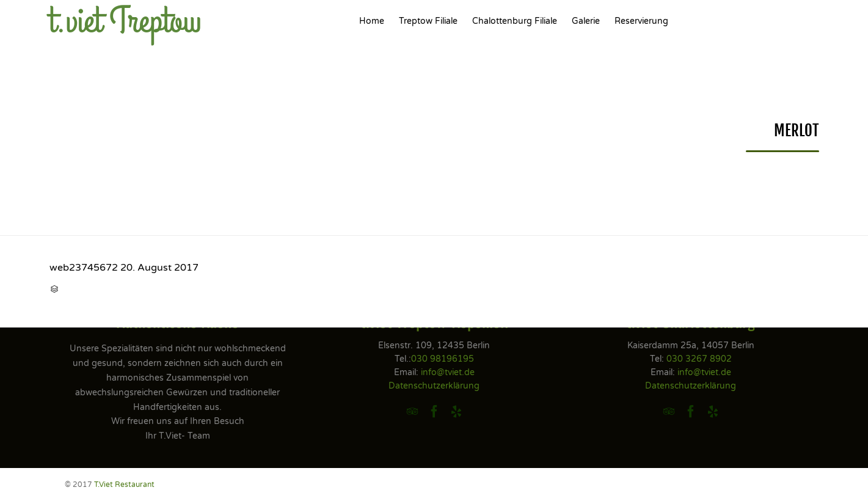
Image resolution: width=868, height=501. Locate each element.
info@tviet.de (448, 372)
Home (372, 21)
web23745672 (84, 268)
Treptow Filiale (428, 21)
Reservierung (641, 21)
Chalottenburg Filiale (515, 21)
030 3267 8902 (699, 359)
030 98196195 (443, 359)
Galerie (586, 21)
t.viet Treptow (126, 21)
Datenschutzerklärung (434, 386)
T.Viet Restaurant (124, 485)
